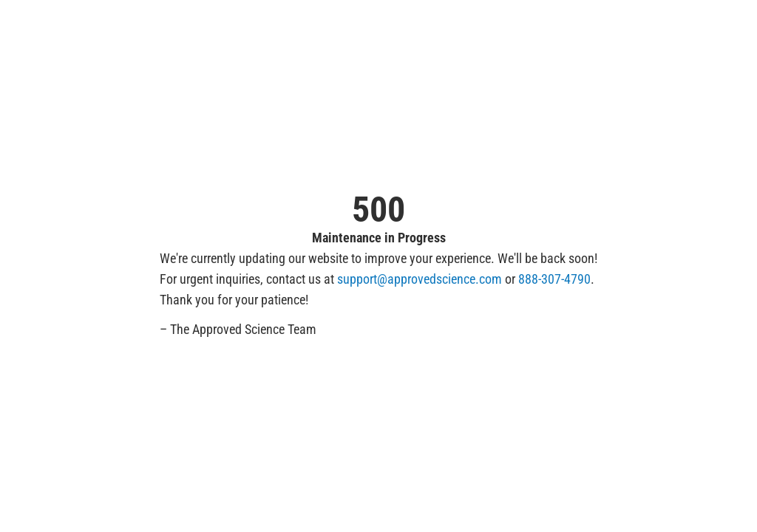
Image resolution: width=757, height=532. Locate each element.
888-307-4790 (554, 279)
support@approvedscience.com (420, 279)
